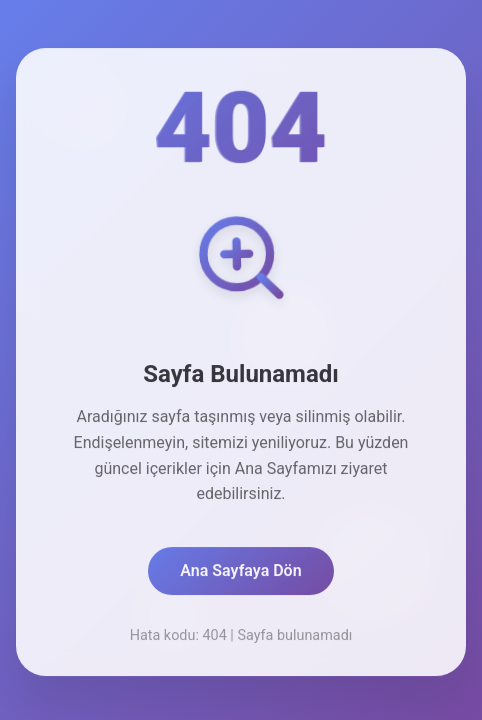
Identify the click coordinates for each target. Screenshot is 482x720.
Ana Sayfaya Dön (240, 572)
